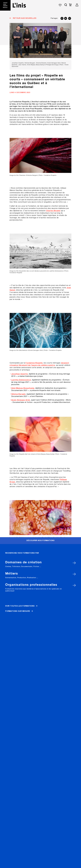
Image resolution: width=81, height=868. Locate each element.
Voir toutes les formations (20, 141)
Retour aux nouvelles (24, 18)
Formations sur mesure (18, 146)
